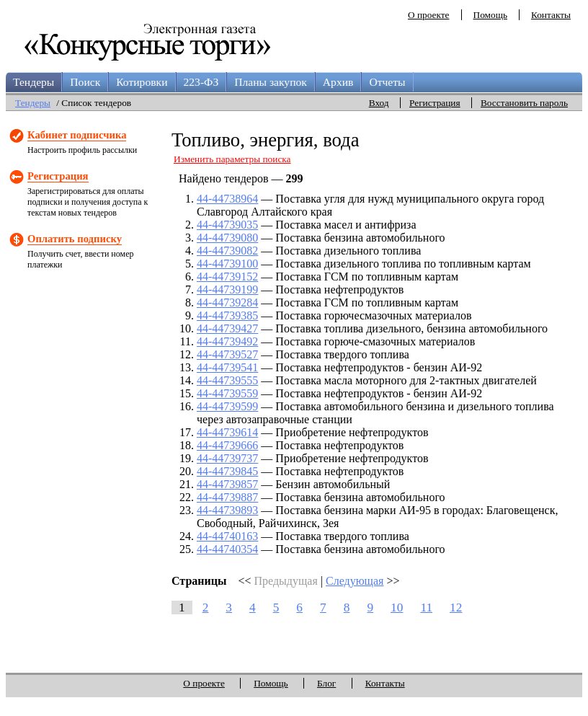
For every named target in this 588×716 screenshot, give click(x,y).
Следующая (355, 581)
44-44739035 (227, 225)
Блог (326, 683)
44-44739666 (227, 445)
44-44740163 (227, 536)
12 (456, 607)
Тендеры (34, 82)
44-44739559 (227, 393)
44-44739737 (227, 458)
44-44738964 (227, 199)
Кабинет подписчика (77, 135)
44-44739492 (227, 341)
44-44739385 (227, 315)
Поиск (85, 82)
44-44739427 (227, 328)
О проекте (429, 15)
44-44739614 (227, 432)
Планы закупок (271, 82)
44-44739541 (227, 367)
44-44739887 (227, 497)
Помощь (490, 15)
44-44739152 (227, 277)
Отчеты (387, 82)
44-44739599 (227, 406)
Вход (379, 103)
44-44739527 (227, 354)
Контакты (551, 15)
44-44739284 (227, 302)
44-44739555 (227, 380)
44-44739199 (227, 290)
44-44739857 (227, 484)
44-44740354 (227, 549)
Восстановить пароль (524, 103)
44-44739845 (227, 471)
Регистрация (435, 103)
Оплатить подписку (75, 239)
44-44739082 (227, 251)
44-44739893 (227, 510)
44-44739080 (227, 238)
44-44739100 (227, 264)
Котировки (142, 82)
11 (426, 607)
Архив (338, 82)
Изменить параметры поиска (232, 159)
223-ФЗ (201, 82)
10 (397, 607)
